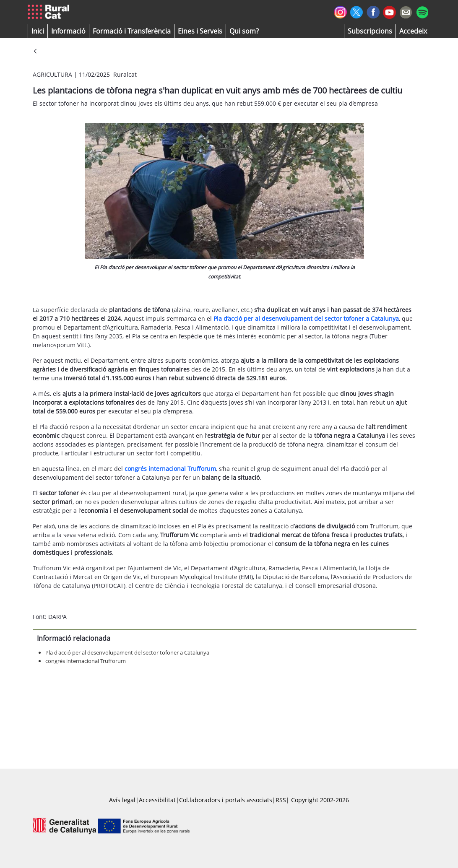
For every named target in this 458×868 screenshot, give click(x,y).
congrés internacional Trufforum (86, 661)
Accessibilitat (157, 800)
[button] (38, 31)
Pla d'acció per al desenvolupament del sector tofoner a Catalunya (127, 652)
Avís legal (122, 800)
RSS (281, 800)
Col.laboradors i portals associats (226, 800)
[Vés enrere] (35, 52)
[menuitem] (132, 31)
